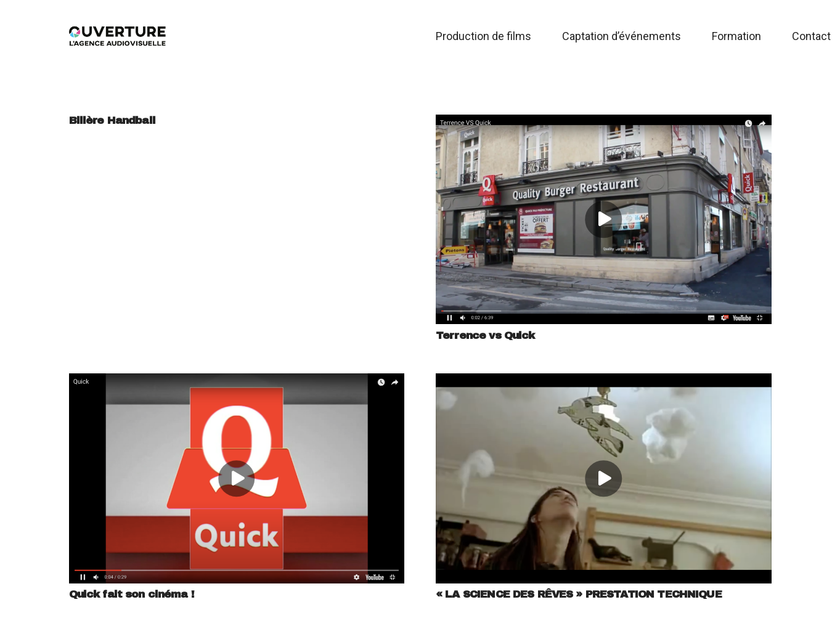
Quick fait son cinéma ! (132, 594)
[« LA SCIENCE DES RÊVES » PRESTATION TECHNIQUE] (604, 383)
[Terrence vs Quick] (604, 124)
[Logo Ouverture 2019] (118, 36)
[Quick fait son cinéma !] (237, 383)
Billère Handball (112, 120)
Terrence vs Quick (485, 335)
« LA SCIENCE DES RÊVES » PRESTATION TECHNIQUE (579, 594)
